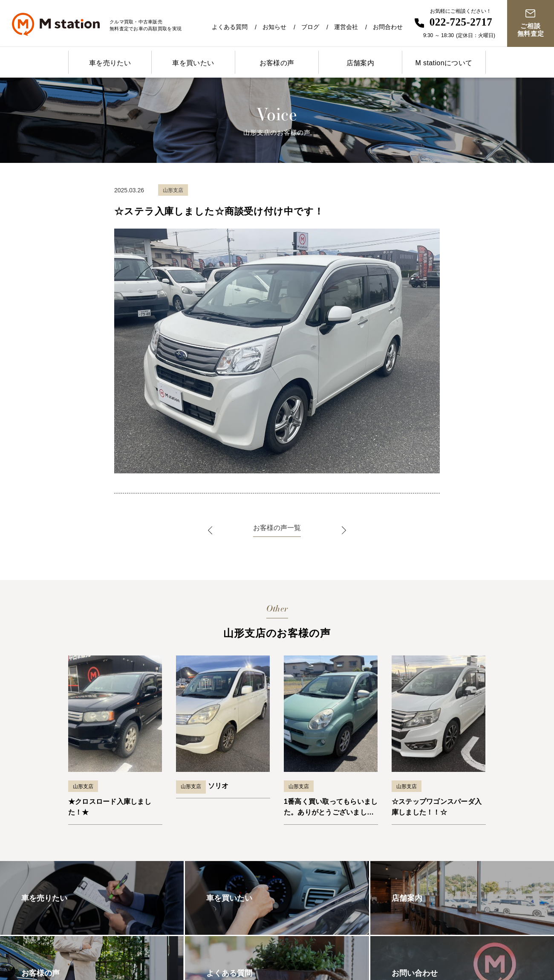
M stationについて (444, 63)
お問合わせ (388, 27)
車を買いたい (193, 63)
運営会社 (346, 27)
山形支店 (83, 786)
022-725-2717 (461, 22)
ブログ (310, 27)
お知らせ (274, 27)
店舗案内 (361, 63)
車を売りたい (110, 63)
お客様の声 (277, 63)
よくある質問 (230, 27)
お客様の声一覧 (277, 528)
